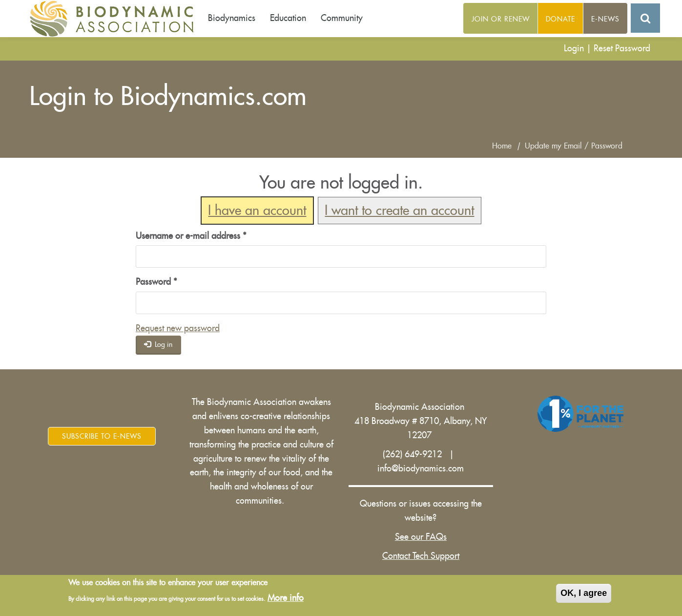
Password (156, 282)
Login (574, 48)
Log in (158, 344)
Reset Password (622, 48)
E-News (605, 19)
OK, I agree (584, 593)
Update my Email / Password (574, 146)
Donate (560, 19)
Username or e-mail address (191, 236)
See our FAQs (421, 537)
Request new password (178, 328)
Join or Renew (501, 19)
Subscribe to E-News (102, 436)
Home (502, 146)
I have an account (257, 211)
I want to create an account (399, 211)
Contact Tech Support (421, 556)
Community (342, 18)
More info (286, 598)
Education (288, 18)
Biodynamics (232, 18)
